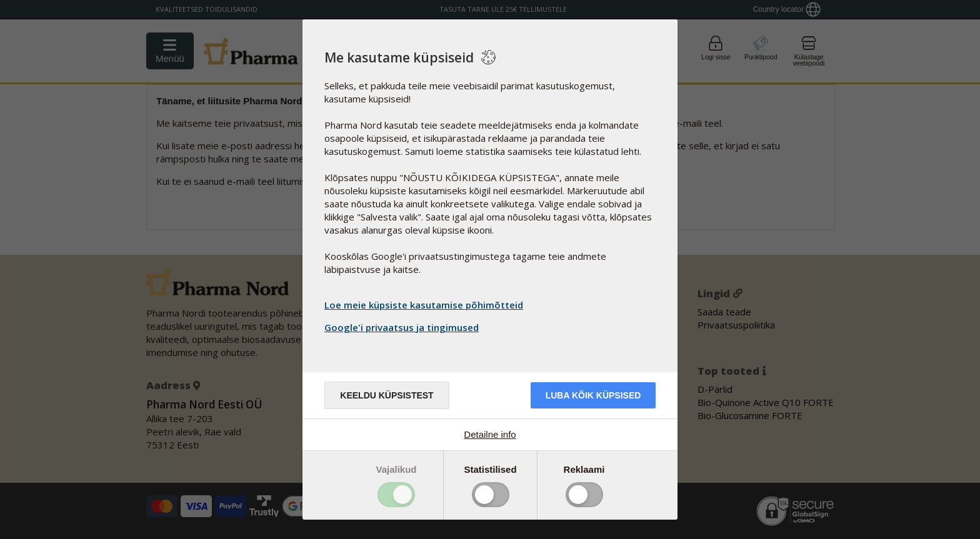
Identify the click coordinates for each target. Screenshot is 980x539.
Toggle (396, 495)
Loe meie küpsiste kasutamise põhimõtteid (424, 305)
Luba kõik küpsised (593, 395)
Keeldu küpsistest (387, 395)
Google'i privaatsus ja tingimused (403, 327)
